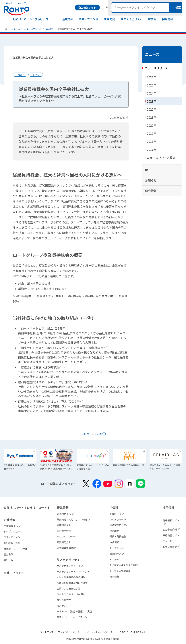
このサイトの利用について (133, 632)
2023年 (49, 29)
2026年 (152, 77)
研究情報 (151, 191)
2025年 (152, 85)
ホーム (5, 29)
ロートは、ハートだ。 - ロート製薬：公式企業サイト (17, 9)
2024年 (152, 93)
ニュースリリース (33, 29)
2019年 (152, 133)
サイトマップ (47, 632)
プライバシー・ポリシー (70, 632)
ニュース (16, 29)
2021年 (152, 117)
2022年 (152, 109)
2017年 (152, 150)
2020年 (152, 125)
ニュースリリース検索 (161, 158)
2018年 (152, 141)
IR (146, 170)
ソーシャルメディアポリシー (101, 632)
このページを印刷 (92, 434)
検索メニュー (179, 7)
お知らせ (151, 180)
